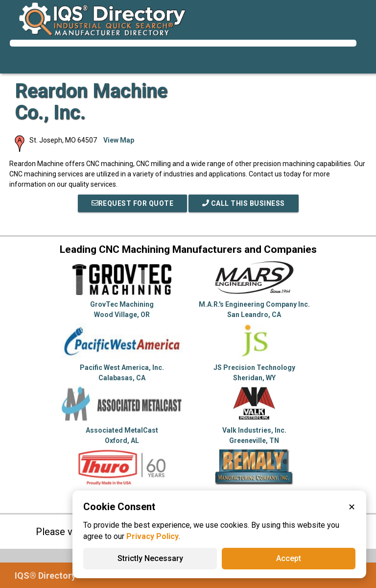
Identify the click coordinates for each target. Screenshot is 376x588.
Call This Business (244, 203)
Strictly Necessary (150, 558)
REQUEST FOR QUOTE (133, 203)
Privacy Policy (153, 536)
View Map (119, 140)
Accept (289, 558)
